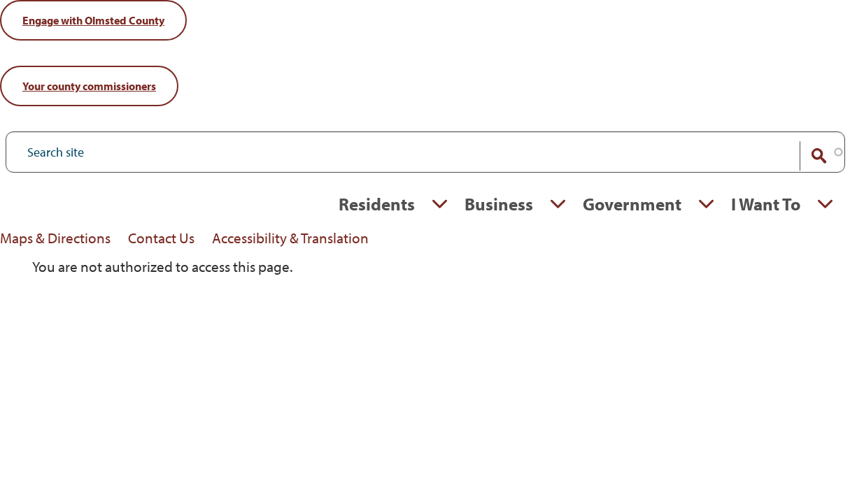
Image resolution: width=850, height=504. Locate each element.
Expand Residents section (440, 204)
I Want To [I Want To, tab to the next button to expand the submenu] (766, 204)
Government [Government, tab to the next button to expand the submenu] (632, 204)
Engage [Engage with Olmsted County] (93, 20)
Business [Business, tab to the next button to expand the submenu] (499, 204)
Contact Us (161, 238)
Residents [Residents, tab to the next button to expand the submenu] (377, 204)
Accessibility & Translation (290, 238)
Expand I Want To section (825, 204)
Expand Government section (706, 204)
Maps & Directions (55, 238)
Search (810, 156)
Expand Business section (558, 204)
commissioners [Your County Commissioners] (89, 86)
